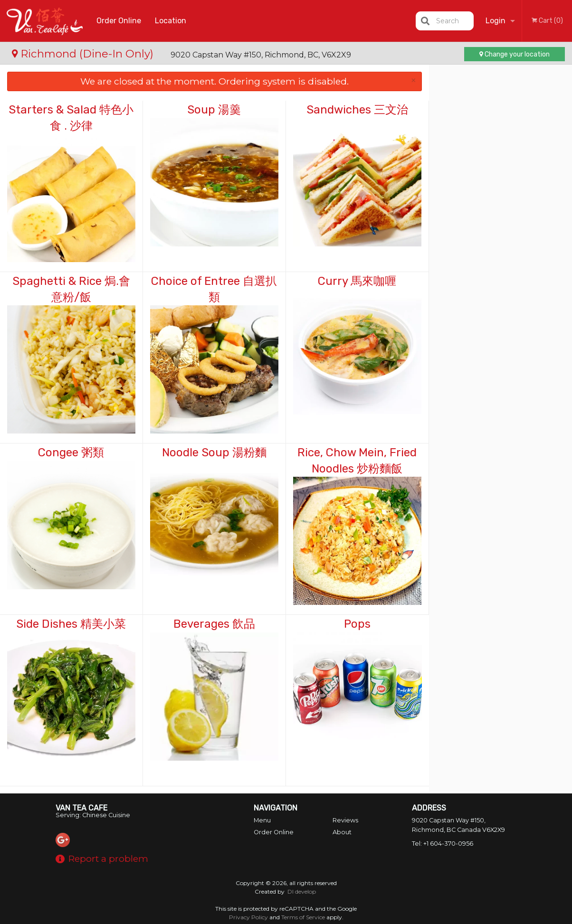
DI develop (302, 891)
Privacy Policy (248, 917)
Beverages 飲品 (214, 624)
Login (496, 21)
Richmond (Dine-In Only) (84, 54)
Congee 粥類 (71, 453)
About (342, 832)
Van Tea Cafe (81, 808)
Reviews (345, 820)
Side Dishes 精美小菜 (71, 624)
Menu (262, 820)
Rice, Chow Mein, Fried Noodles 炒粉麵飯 (357, 461)
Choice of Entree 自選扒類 (214, 289)
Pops (357, 624)
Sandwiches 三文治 (357, 110)
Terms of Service (303, 917)
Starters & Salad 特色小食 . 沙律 (71, 118)
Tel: (443, 844)
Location (171, 21)
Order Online (119, 21)
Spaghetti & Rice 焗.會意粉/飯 (71, 289)
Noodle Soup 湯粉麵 (214, 453)
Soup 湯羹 (214, 110)
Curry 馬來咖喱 (357, 281)
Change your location (515, 54)
